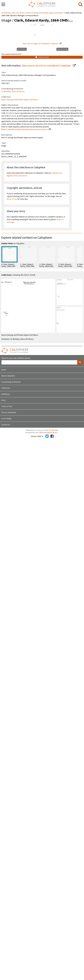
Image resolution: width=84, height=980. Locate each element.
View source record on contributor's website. (47, 66)
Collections (6, 388)
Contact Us (6, 425)
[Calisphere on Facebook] (52, 436)
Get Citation (22, 49)
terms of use (12, 199)
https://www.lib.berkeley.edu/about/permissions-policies (25, 130)
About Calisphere (8, 376)
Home (4, 370)
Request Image (62, 49)
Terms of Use (7, 406)
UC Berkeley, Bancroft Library (13, 13)
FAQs (3, 400)
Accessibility (6, 419)
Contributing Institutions (11, 382)
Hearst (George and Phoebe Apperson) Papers (45, 13)
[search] (81, 5)
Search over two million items (16, 358)
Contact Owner (42, 57)
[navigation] (3, 5)
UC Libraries (53, 430)
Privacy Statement (9, 413)
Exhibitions (6, 394)
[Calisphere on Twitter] (47, 436)
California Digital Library (48, 433)
